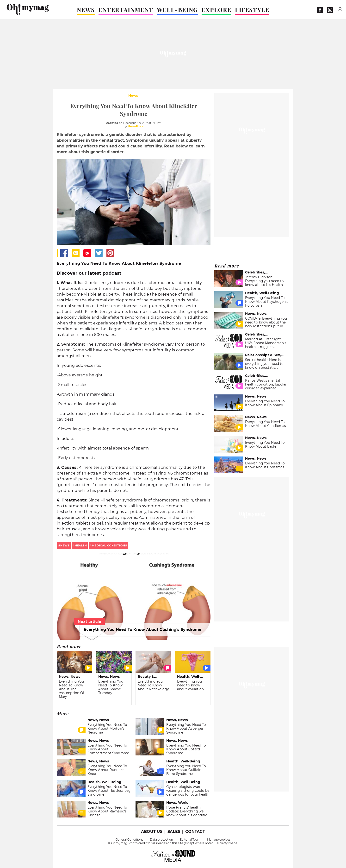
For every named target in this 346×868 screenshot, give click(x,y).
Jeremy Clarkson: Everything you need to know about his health (264, 281)
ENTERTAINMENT (126, 10)
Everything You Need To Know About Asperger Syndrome (186, 729)
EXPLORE (216, 10)
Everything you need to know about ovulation (190, 685)
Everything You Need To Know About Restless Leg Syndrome (109, 791)
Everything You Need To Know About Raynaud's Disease (107, 811)
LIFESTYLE (252, 10)
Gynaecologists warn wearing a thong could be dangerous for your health (188, 791)
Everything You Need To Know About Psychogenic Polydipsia (267, 302)
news (65, 545)
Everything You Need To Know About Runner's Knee (107, 770)
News (133, 95)
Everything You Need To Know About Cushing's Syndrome (142, 630)
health (81, 545)
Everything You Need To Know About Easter (265, 444)
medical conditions (109, 545)
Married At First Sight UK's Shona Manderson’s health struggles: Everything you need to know (266, 347)
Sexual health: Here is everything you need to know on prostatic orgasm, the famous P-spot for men (264, 367)
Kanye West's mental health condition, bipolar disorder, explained (266, 384)
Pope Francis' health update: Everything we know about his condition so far (188, 813)
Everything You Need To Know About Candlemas (266, 424)
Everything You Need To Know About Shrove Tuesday (111, 687)
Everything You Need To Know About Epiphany (265, 403)
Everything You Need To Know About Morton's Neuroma (107, 729)
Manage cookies (219, 839)
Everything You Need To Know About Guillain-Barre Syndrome (186, 770)
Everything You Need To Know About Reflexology (153, 685)
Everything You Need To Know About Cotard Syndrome (186, 749)
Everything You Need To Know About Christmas (265, 465)
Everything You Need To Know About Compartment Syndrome (108, 749)
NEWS (86, 10)
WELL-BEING (177, 10)
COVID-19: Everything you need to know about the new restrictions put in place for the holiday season (266, 326)
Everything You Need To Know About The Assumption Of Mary (71, 689)
